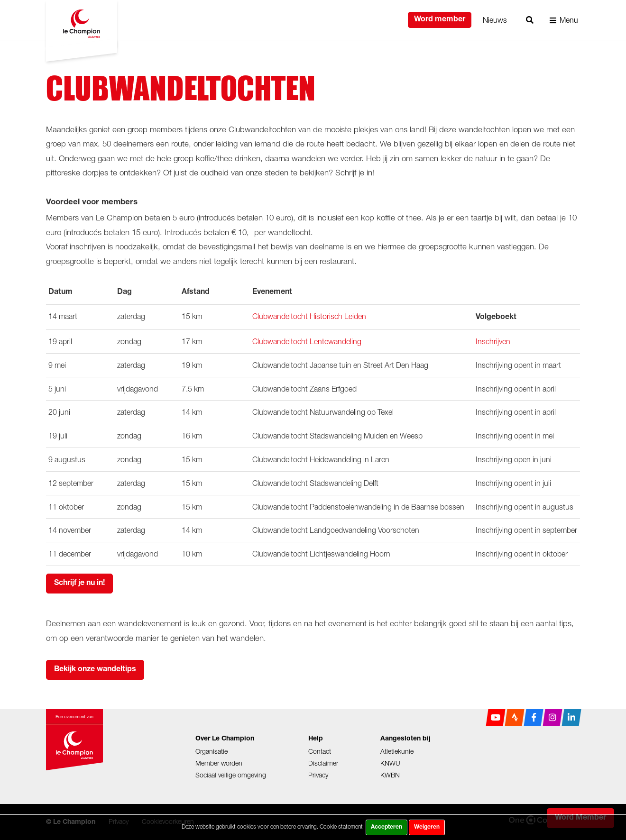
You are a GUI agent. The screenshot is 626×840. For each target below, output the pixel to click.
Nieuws (495, 20)
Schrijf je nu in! (79, 584)
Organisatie (212, 751)
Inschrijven (493, 341)
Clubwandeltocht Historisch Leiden (309, 316)
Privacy (318, 775)
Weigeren (427, 827)
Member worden (219, 763)
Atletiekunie (397, 751)
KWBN (390, 775)
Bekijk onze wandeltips (95, 670)
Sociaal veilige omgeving (231, 775)
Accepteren (387, 827)
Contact (320, 751)
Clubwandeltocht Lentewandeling (307, 341)
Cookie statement (341, 826)
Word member (440, 20)
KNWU (390, 763)
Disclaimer (323, 763)
